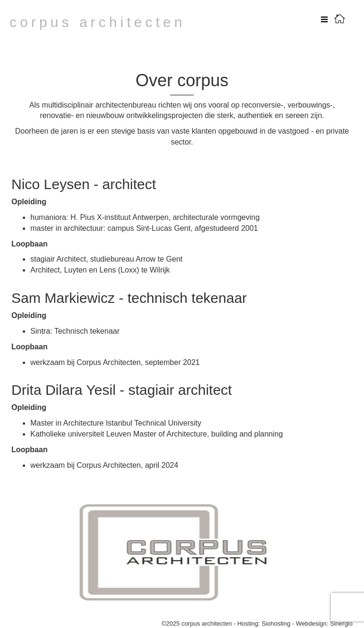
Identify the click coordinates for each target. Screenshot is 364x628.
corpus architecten (97, 22)
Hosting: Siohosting (265, 623)
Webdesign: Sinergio (324, 623)
